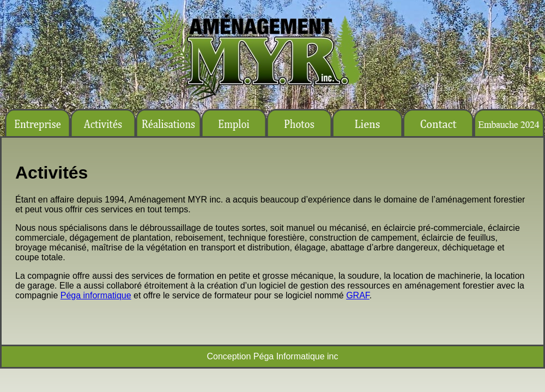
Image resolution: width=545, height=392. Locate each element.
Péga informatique (96, 295)
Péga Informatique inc (296, 356)
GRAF (358, 295)
